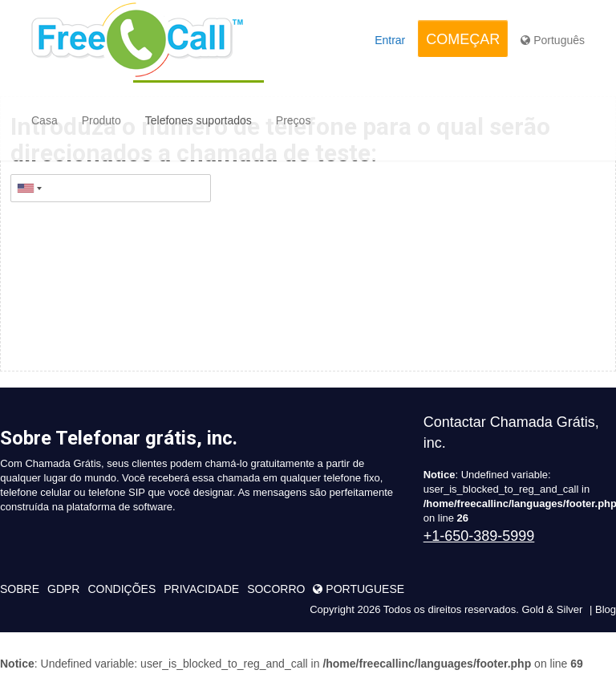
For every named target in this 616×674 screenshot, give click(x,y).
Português (553, 40)
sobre (20, 589)
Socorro (276, 589)
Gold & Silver (552, 609)
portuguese (359, 589)
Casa (45, 120)
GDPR (63, 589)
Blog (606, 609)
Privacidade (201, 589)
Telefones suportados (199, 120)
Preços (294, 120)
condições (122, 589)
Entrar (390, 40)
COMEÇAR (463, 39)
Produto (101, 120)
